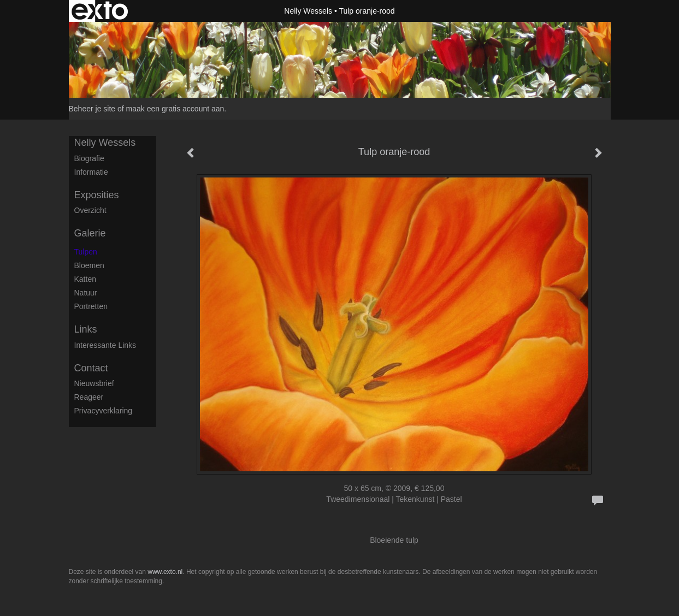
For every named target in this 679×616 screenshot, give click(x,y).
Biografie (89, 158)
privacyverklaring (104, 411)
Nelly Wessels (308, 11)
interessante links (105, 345)
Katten (85, 279)
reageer (89, 397)
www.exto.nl (165, 572)
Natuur (86, 293)
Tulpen (86, 252)
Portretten (91, 306)
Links (86, 329)
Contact (91, 368)
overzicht (90, 210)
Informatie (91, 172)
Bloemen (89, 265)
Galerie (90, 233)
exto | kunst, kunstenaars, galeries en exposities (100, 11)
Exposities (97, 195)
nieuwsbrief (94, 383)
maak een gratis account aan (175, 109)
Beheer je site (92, 109)
